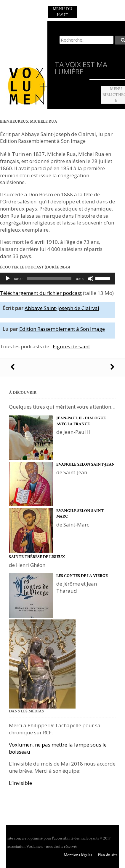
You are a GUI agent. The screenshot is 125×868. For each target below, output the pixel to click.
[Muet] (91, 279)
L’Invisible (20, 783)
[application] (57, 279)
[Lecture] (8, 279)
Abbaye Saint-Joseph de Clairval (62, 308)
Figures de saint (71, 346)
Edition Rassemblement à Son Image (62, 329)
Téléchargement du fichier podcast (41, 293)
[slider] (49, 279)
